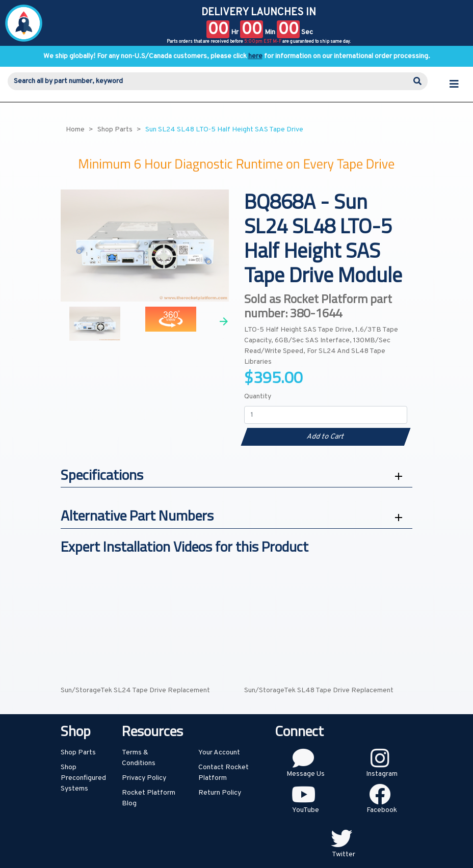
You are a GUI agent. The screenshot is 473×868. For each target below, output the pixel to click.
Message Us (306, 774)
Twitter (344, 855)
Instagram (382, 774)
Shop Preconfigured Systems (83, 778)
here (255, 56)
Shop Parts (78, 753)
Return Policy (220, 793)
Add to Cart (325, 437)
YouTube (306, 810)
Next (224, 321)
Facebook (382, 810)
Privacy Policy (144, 778)
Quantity (258, 397)
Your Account (219, 753)
